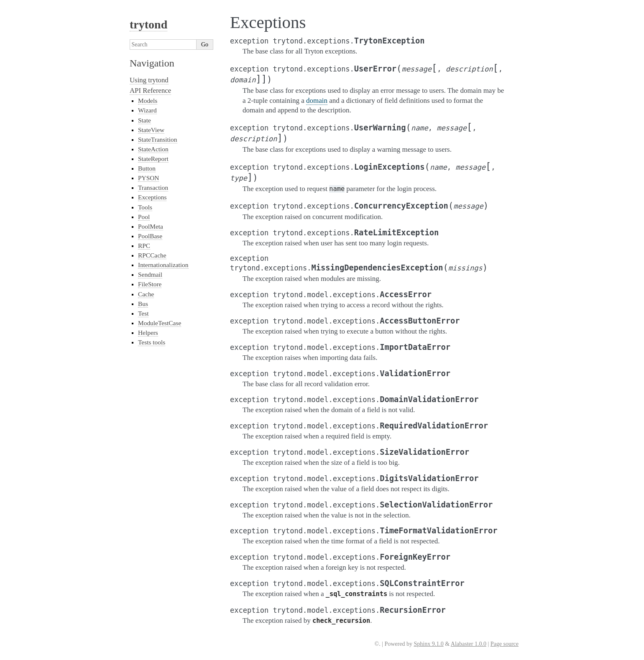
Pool (144, 217)
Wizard (147, 110)
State (144, 120)
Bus (143, 304)
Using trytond (149, 80)
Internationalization (163, 265)
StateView (151, 130)
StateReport (153, 159)
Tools (145, 207)
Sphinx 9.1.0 (428, 644)
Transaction (153, 187)
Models (148, 101)
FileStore (150, 284)
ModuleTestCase (160, 323)
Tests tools (152, 342)
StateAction (153, 149)
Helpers (148, 333)
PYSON (148, 178)
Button (147, 168)
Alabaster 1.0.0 (469, 644)
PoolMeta (151, 226)
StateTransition (158, 139)
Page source (505, 644)
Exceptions (152, 197)
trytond (148, 24)
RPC (144, 246)
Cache (146, 294)
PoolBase (150, 236)
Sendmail (150, 274)
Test (143, 313)
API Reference (150, 90)
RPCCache (152, 255)
